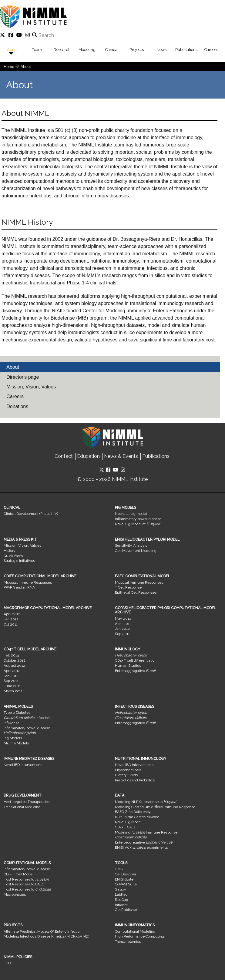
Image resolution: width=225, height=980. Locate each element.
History (10, 551)
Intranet (121, 905)
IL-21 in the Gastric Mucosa (137, 817)
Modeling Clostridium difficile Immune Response (155, 807)
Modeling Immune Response (146, 832)
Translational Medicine (22, 807)
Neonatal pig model (131, 514)
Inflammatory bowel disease (138, 519)
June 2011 (12, 686)
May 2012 (123, 619)
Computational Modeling (135, 931)
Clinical (112, 50)
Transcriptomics (128, 941)
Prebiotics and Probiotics (135, 780)
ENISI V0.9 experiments (141, 847)
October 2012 (15, 660)
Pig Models (13, 738)
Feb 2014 (11, 655)
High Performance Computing (139, 936)
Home (9, 67)
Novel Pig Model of (138, 524)
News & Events (121, 456)
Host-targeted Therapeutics (27, 802)
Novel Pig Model (128, 822)
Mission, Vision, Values (31, 387)
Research (62, 50)
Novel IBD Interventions (23, 765)
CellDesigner (126, 874)
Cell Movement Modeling (136, 551)
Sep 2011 (122, 634)
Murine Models (16, 743)
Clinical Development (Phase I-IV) (31, 514)
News (161, 50)
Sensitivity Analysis (131, 545)
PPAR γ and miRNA (19, 587)
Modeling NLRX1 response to (146, 802)
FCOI (8, 963)
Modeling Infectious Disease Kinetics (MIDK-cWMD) (46, 936)
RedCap (121, 900)
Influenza (12, 723)
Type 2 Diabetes (17, 713)
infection (27, 718)
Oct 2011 (11, 624)
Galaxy (121, 889)
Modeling (87, 50)
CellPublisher (126, 910)
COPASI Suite (126, 884)
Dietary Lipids (126, 775)
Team (37, 50)
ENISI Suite (124, 879)
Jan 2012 (11, 619)
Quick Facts (13, 556)
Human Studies (128, 666)
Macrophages (15, 894)
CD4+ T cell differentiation (136, 660)
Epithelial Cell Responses (136, 592)
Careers (211, 50)
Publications (186, 50)
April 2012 (12, 614)
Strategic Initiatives (19, 561)
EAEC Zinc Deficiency (133, 812)
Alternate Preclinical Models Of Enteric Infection (43, 931)
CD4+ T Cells (125, 827)
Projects (137, 50)
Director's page (23, 377)
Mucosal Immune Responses (28, 582)
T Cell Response (128, 587)
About (12, 50)
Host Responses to (26, 879)
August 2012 (14, 666)
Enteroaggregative (135, 671)
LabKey (121, 894)
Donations (17, 406)
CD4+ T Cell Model (18, 874)
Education (88, 456)
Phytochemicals (128, 770)
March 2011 (13, 691)
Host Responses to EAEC (24, 884)
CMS (119, 869)
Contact (64, 456)
